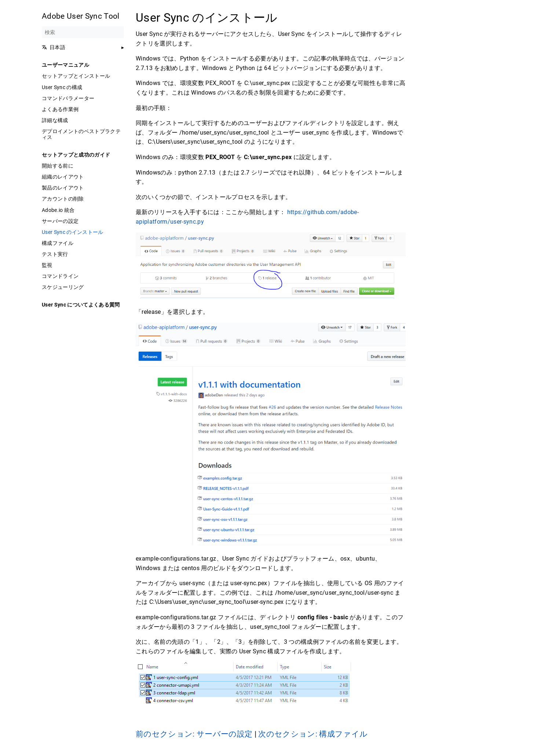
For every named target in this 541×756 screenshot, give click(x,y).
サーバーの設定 (60, 221)
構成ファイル (58, 243)
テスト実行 (55, 254)
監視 (47, 265)
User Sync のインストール (73, 232)
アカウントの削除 (63, 199)
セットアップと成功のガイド (76, 155)
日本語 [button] (54, 47)
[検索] (83, 32)
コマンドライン (60, 276)
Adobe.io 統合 (58, 210)
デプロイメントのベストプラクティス (81, 134)
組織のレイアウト (63, 177)
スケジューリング (63, 287)
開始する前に (58, 166)
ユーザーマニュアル (65, 65)
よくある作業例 (60, 109)
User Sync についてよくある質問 (81, 305)
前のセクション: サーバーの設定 (195, 734)
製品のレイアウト (63, 188)
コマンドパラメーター (68, 98)
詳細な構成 (55, 120)
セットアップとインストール (76, 76)
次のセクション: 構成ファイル (313, 734)
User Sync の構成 (62, 87)
